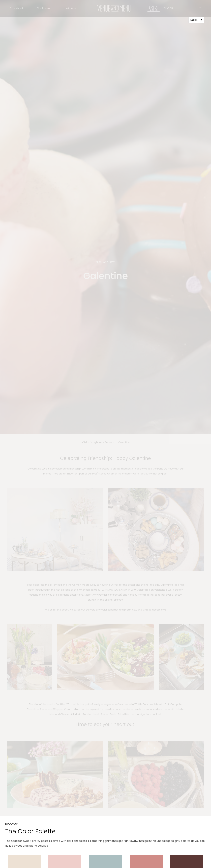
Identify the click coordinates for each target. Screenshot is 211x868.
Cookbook (44, 8)
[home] (114, 8)
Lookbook (70, 8)
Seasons (110, 442)
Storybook (17, 8)
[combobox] (196, 20)
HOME (84, 442)
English (194, 20)
